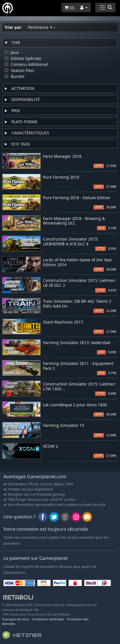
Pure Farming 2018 (61, 177)
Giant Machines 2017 (63, 322)
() (69, 8)
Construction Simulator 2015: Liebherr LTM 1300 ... (79, 387)
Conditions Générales (48, 619)
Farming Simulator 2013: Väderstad (77, 343)
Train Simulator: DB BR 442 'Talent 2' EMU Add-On (77, 304)
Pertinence (42, 27)
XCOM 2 (50, 446)
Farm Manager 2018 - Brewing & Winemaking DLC (74, 221)
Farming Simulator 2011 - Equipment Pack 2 (78, 366)
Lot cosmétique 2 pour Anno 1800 (75, 405)
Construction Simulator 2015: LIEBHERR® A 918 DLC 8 (71, 242)
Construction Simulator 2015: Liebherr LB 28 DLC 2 (79, 283)
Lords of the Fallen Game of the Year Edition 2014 (77, 263)
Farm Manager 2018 (62, 157)
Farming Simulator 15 (64, 426)
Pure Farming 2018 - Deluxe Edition (77, 198)
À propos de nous (15, 619)
